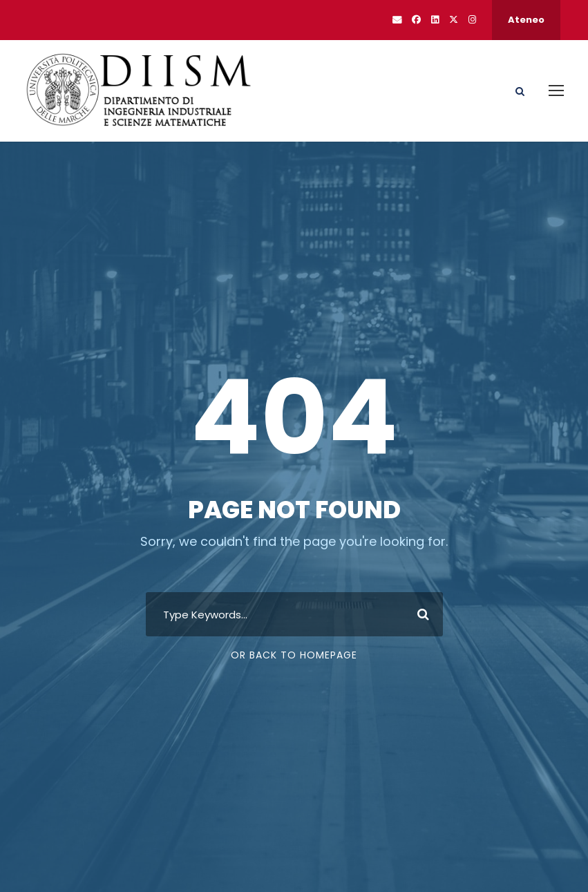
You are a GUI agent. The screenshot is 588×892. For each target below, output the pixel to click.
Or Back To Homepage (294, 655)
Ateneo (526, 20)
